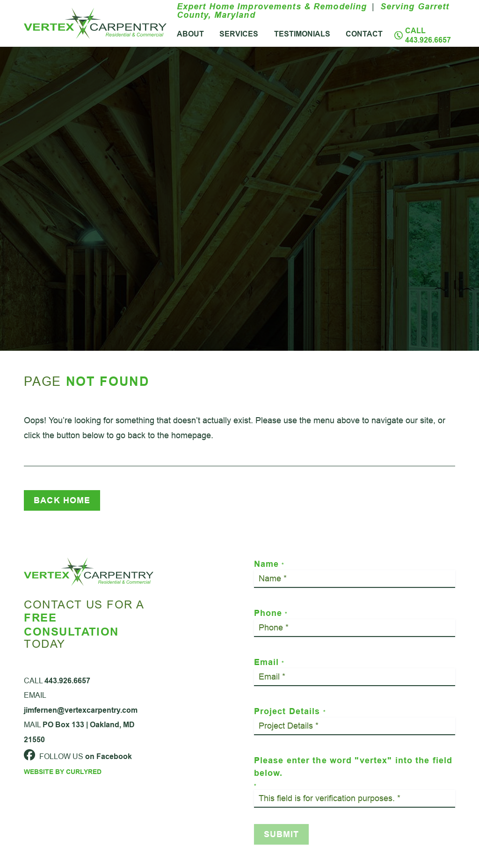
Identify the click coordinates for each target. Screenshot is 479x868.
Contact (364, 34)
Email (269, 662)
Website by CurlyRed (63, 781)
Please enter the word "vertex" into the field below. (353, 773)
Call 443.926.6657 (428, 35)
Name (269, 564)
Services (239, 34)
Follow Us (78, 766)
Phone (271, 613)
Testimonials (302, 34)
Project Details (290, 711)
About (190, 34)
